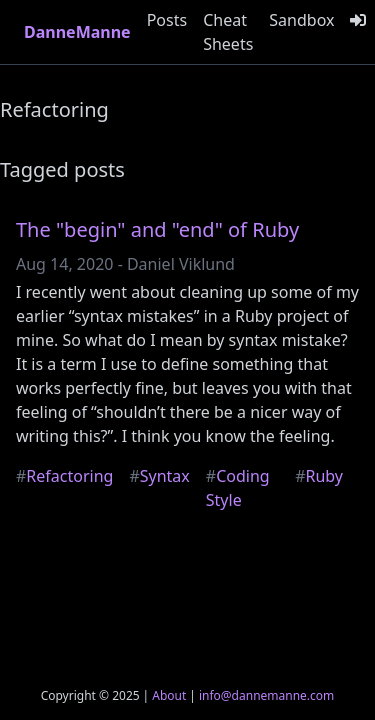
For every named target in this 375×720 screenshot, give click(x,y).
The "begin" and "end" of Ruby (157, 229)
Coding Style (238, 488)
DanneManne (77, 32)
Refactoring (64, 476)
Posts (167, 20)
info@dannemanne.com (266, 695)
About (169, 695)
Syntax (159, 476)
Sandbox (301, 20)
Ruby (319, 476)
